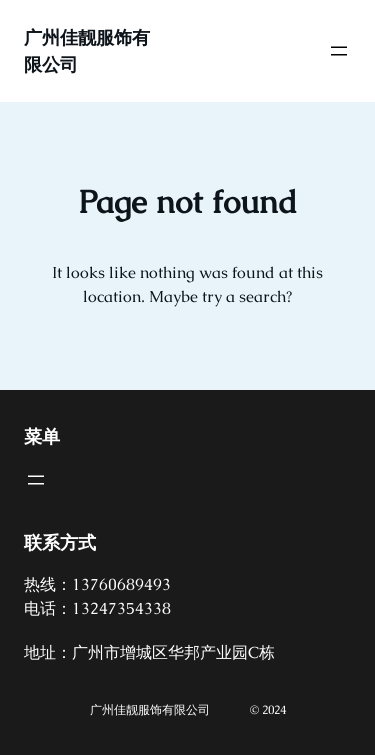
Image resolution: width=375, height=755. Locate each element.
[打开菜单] (339, 51)
